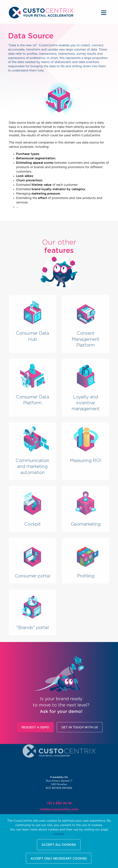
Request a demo (45, 727)
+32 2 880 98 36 (59, 804)
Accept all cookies (59, 845)
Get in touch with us (90, 727)
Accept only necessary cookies (59, 859)
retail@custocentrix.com (59, 810)
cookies (59, 834)
